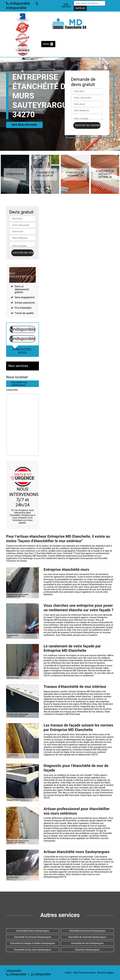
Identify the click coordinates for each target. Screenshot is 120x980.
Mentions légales (106, 973)
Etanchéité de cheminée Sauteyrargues (87, 937)
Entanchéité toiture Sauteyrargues (33, 931)
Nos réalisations (24, 125)
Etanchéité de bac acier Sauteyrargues (33, 950)
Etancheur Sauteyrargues (87, 950)
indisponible (18, 3)
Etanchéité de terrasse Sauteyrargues (87, 931)
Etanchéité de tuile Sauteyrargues (87, 943)
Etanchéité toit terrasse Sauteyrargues (33, 937)
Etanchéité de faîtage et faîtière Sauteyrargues (33, 943)
